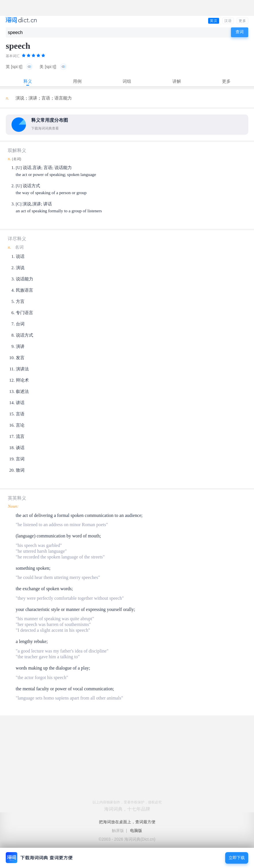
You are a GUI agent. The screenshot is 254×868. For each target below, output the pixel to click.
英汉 (214, 21)
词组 (127, 81)
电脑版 (136, 830)
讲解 (177, 81)
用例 (77, 81)
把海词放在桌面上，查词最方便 (127, 822)
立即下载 (237, 858)
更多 (242, 21)
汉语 (228, 21)
